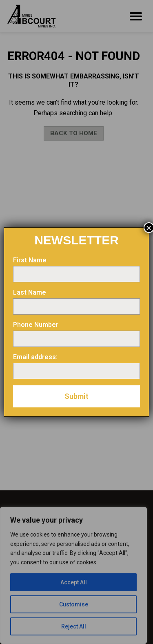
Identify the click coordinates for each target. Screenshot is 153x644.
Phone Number (36, 325)
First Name (30, 260)
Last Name (30, 292)
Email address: (35, 357)
